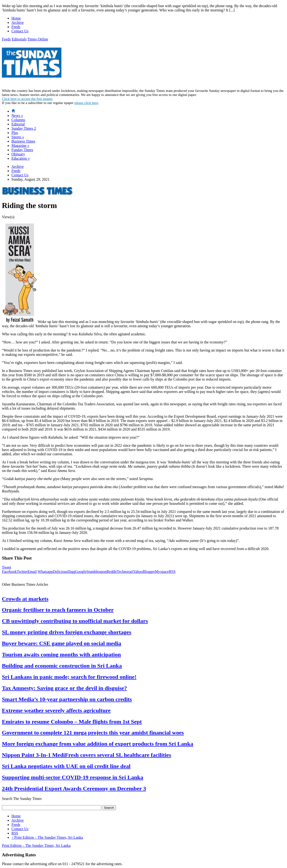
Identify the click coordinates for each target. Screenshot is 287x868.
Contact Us (20, 31)
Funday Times (22, 150)
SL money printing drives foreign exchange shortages (67, 632)
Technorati (125, 572)
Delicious (60, 572)
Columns (18, 120)
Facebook (9, 572)
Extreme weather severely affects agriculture (56, 710)
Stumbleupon (96, 572)
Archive (18, 22)
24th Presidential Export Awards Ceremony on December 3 (74, 789)
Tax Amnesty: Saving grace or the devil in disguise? (64, 688)
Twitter (22, 572)
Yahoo (138, 572)
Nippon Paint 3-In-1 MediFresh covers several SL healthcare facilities (87, 755)
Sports (18, 137)
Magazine (20, 146)
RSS (172, 572)
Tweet (7, 567)
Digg (71, 572)
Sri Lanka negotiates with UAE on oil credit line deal (66, 766)
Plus (15, 133)
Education (21, 158)
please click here (86, 103)
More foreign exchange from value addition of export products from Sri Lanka (98, 744)
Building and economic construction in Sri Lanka (62, 666)
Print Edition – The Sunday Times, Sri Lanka (47, 837)
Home (16, 18)
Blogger (149, 572)
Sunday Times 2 (24, 128)
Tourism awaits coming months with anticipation (61, 655)
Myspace (162, 572)
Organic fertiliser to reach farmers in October (58, 610)
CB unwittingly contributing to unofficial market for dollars (75, 621)
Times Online (38, 39)
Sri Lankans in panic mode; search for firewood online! (69, 677)
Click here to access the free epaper (27, 99)
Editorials (19, 39)
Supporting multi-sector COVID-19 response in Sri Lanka (73, 777)
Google (81, 572)
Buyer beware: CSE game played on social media (62, 643)
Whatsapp (45, 572)
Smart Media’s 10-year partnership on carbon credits (67, 699)
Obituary (18, 154)
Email (32, 572)
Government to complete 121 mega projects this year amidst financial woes (93, 733)
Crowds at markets (25, 599)
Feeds (16, 27)
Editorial (18, 124)
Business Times (23, 141)
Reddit (112, 572)
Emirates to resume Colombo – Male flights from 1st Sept (72, 722)
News (17, 116)
